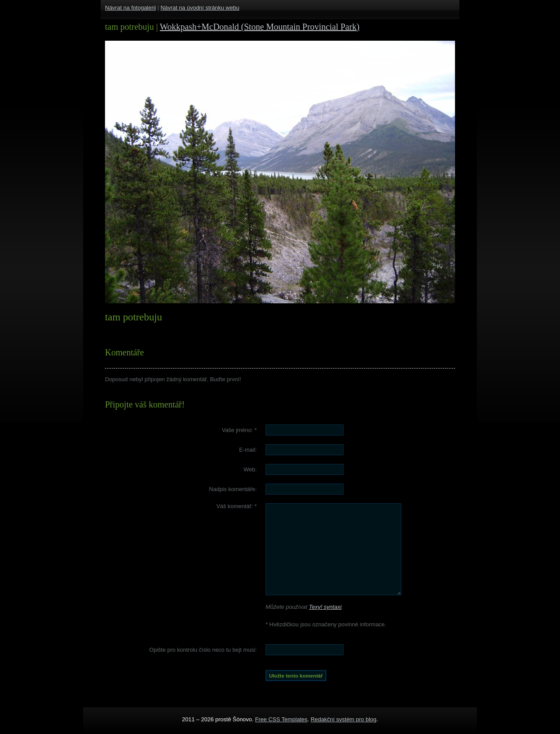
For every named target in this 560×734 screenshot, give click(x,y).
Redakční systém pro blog (343, 719)
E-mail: (248, 450)
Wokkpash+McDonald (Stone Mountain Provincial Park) (259, 27)
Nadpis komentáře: (233, 489)
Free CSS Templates (281, 719)
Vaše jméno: (239, 430)
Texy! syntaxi (325, 607)
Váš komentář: (236, 506)
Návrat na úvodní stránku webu (200, 8)
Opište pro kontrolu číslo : (203, 650)
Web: (250, 469)
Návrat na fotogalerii (130, 8)
